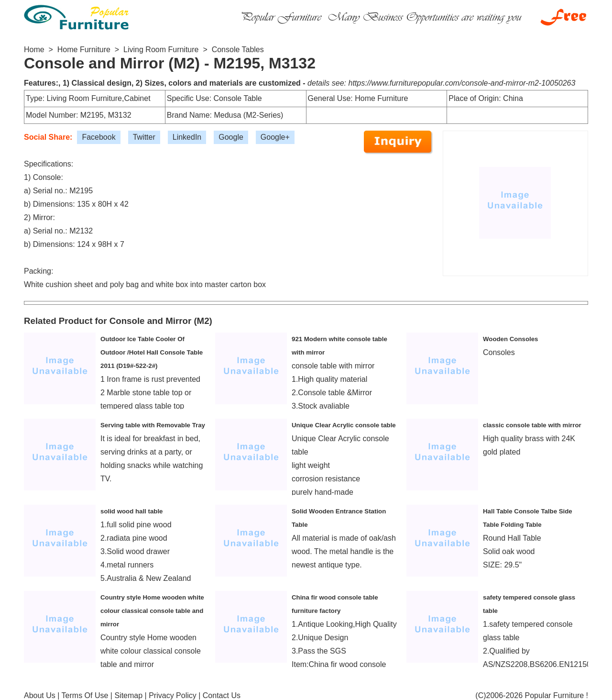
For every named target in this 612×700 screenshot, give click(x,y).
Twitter (144, 137)
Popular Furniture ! (556, 695)
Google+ (275, 137)
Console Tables (238, 50)
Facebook (98, 137)
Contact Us (222, 695)
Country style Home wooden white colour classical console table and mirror (152, 611)
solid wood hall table (131, 511)
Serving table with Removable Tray (153, 425)
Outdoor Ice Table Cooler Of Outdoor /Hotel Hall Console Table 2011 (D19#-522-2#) (152, 352)
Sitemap (128, 695)
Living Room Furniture (161, 50)
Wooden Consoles (510, 339)
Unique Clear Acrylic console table (344, 425)
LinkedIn (187, 137)
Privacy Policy (173, 695)
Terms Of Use (85, 695)
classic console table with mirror (532, 425)
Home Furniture (84, 50)
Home (34, 50)
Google (231, 137)
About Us (40, 695)
